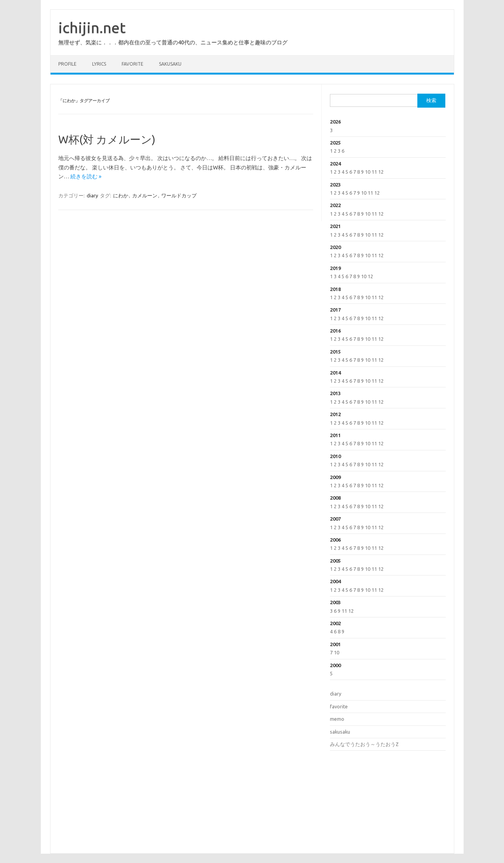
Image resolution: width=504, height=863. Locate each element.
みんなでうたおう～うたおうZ (364, 744)
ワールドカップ (179, 195)
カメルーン (145, 195)
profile (67, 64)
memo (337, 719)
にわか (121, 195)
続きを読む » (86, 176)
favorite (133, 64)
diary (92, 195)
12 (381, 172)
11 (374, 172)
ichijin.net (92, 28)
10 (368, 172)
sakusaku (170, 64)
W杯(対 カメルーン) (107, 139)
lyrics (99, 64)
